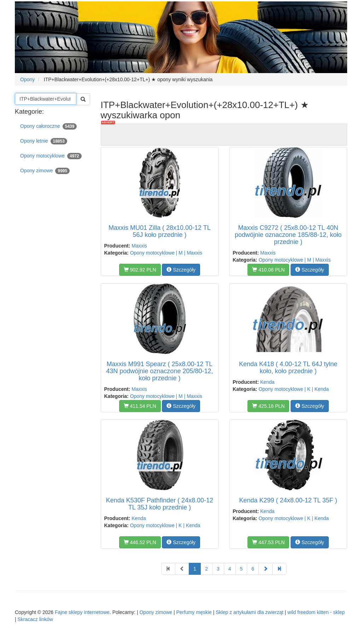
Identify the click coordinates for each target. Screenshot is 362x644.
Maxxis (139, 246)
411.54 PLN (140, 406)
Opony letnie (44, 141)
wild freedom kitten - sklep (316, 612)
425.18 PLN (268, 406)
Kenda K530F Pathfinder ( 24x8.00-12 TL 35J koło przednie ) (160, 504)
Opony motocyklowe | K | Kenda (294, 389)
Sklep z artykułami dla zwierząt (249, 612)
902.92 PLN (140, 270)
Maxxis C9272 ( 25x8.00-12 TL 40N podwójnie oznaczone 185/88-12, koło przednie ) (288, 235)
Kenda (267, 382)
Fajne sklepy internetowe (82, 612)
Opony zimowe (45, 171)
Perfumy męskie (194, 612)
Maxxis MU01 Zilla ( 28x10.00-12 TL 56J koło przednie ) (160, 231)
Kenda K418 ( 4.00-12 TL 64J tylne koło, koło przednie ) (288, 368)
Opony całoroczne (48, 126)
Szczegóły (181, 270)
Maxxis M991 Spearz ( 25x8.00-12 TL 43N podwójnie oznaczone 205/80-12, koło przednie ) (159, 371)
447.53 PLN (268, 542)
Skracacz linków (35, 619)
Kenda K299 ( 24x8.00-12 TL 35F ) (288, 500)
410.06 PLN (268, 270)
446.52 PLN (140, 542)
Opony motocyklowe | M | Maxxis (166, 253)
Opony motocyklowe (51, 156)
